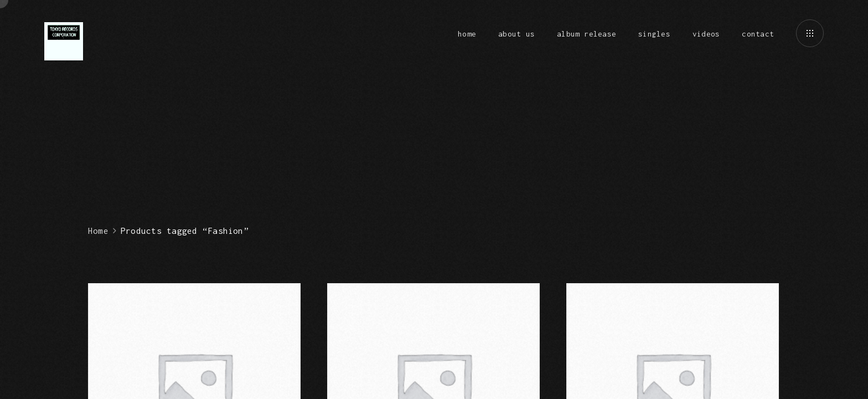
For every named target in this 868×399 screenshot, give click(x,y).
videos (706, 34)
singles (654, 34)
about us (516, 34)
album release (587, 34)
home (467, 34)
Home (98, 231)
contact (758, 34)
